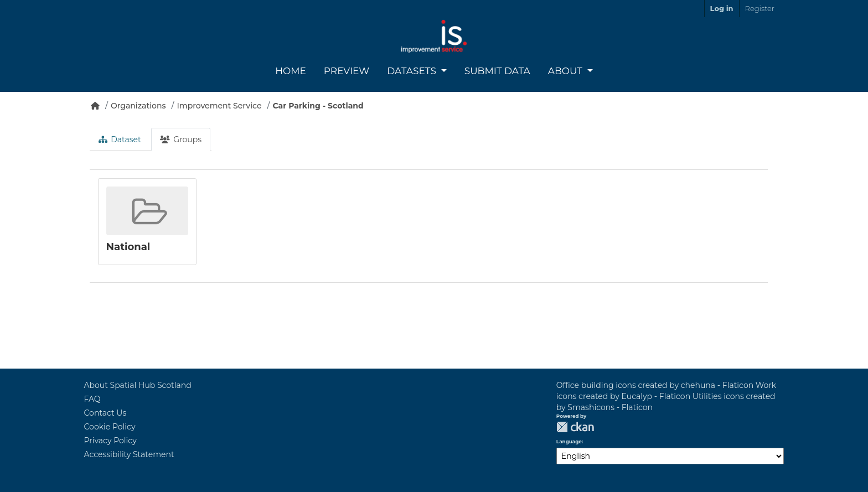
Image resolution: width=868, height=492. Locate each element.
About (567, 71)
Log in (722, 8)
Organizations (138, 106)
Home (291, 71)
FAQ (92, 399)
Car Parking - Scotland (318, 106)
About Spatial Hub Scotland (138, 385)
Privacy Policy (110, 441)
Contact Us (105, 413)
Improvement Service (219, 106)
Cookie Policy (110, 427)
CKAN (575, 427)
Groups (181, 139)
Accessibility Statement (129, 454)
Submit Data (497, 71)
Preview (347, 71)
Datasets (413, 71)
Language (569, 442)
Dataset (120, 139)
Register (760, 8)
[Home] (95, 106)
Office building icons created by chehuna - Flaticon (655, 385)
